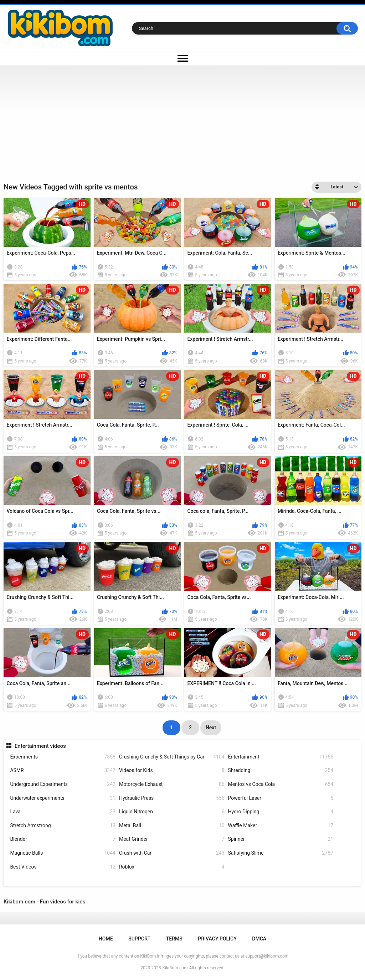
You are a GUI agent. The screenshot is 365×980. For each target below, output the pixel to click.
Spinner (281, 839)
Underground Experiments (63, 784)
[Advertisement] (182, 119)
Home (106, 939)
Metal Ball (172, 826)
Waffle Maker (281, 826)
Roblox (172, 867)
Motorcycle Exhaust (172, 784)
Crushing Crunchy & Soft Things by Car (172, 757)
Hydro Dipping (281, 812)
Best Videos (63, 867)
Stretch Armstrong (63, 826)
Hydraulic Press (172, 798)
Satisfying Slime (281, 853)
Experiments (63, 757)
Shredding (281, 770)
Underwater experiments (63, 798)
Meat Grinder (172, 839)
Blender (63, 839)
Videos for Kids (172, 770)
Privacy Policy (217, 939)
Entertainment (281, 757)
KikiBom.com (175, 968)
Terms (174, 939)
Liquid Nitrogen (172, 812)
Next (211, 728)
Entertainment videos (40, 746)
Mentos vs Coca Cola (281, 784)
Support (139, 939)
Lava (63, 812)
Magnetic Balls (63, 853)
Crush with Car (172, 853)
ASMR (63, 770)
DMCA (259, 939)
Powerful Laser (281, 798)
